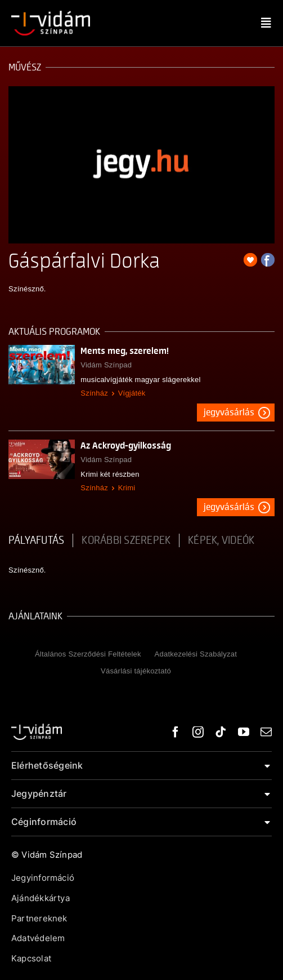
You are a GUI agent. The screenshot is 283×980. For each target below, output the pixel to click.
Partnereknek (39, 918)
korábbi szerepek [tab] (126, 540)
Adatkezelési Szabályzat (196, 654)
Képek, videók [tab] (221, 540)
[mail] (266, 732)
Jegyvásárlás (229, 413)
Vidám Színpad (106, 365)
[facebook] (176, 732)
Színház (94, 393)
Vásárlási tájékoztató (136, 671)
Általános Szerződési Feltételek (88, 654)
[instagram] (198, 732)
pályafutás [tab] (36, 540)
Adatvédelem (38, 938)
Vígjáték (132, 393)
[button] (141, 766)
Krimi (127, 488)
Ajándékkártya (41, 898)
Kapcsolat (31, 958)
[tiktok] (221, 732)
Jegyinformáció (43, 878)
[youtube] (244, 732)
